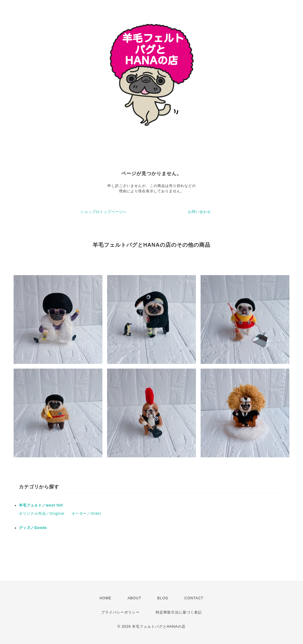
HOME (106, 598)
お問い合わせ (199, 212)
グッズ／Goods (33, 528)
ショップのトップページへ (104, 212)
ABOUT (134, 598)
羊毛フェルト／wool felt (41, 505)
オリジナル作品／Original (42, 514)
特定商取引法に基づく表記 (179, 612)
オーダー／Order (87, 514)
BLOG (163, 598)
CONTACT (194, 598)
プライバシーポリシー (120, 612)
